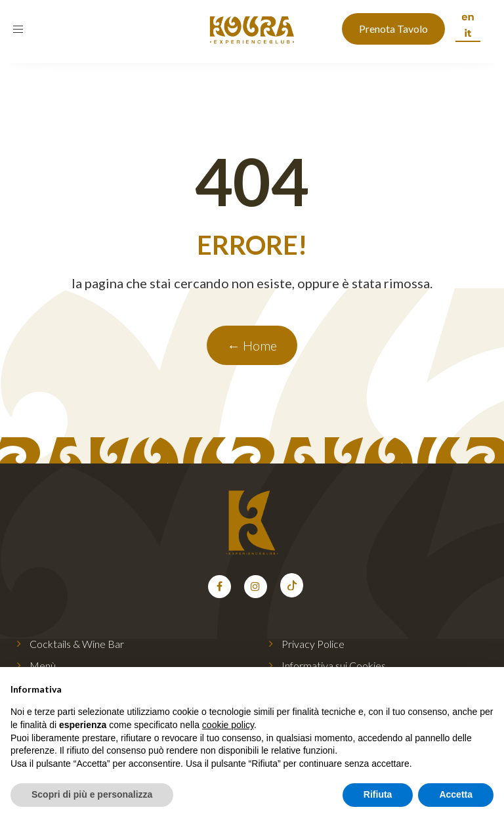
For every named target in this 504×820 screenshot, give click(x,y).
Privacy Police (313, 644)
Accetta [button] (456, 794)
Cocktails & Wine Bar (77, 644)
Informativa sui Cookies (334, 665)
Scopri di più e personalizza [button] (92, 794)
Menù (43, 665)
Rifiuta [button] (378, 794)
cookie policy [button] (228, 725)
